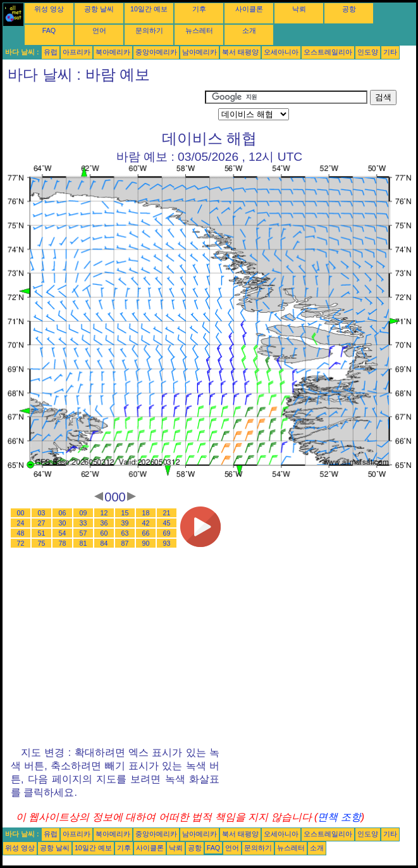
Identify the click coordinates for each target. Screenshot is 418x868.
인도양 (368, 52)
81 (83, 543)
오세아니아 (281, 52)
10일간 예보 (149, 9)
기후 (199, 9)
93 (167, 543)
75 (42, 543)
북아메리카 (113, 52)
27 (42, 523)
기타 (390, 52)
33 (83, 523)
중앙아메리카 (156, 52)
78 (63, 543)
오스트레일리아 (328, 52)
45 (167, 523)
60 (104, 533)
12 (104, 513)
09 (83, 513)
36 (104, 523)
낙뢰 (299, 9)
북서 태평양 (240, 52)
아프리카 (77, 52)
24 (21, 523)
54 (63, 533)
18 (146, 513)
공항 (349, 9)
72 (21, 543)
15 (125, 513)
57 (83, 533)
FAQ (49, 30)
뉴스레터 (199, 30)
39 (125, 523)
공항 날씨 (99, 9)
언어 (99, 30)
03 (42, 513)
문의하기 (149, 30)
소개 (249, 30)
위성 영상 (49, 9)
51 (42, 533)
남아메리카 (200, 52)
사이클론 (249, 9)
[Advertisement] (104, 106)
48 (21, 533)
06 (63, 513)
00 (21, 513)
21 (167, 513)
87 (125, 543)
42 (146, 523)
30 (63, 523)
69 (167, 533)
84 (104, 543)
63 (125, 533)
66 (146, 533)
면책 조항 (339, 817)
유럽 (51, 52)
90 (146, 543)
